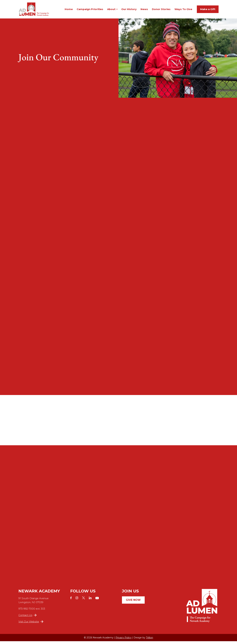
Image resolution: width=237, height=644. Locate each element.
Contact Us (27, 618)
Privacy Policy (124, 640)
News (144, 10)
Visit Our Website (31, 624)
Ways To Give (183, 10)
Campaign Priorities (90, 10)
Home (69, 10)
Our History (129, 10)
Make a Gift (208, 10)
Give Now (133, 603)
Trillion (150, 640)
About (111, 10)
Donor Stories (161, 10)
